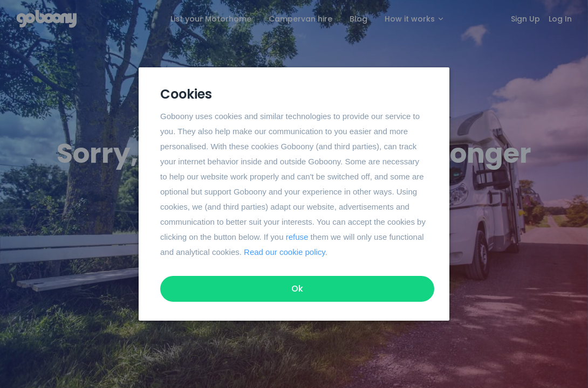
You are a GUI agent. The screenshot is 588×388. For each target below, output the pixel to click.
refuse (297, 237)
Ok (297, 289)
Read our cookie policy (285, 252)
